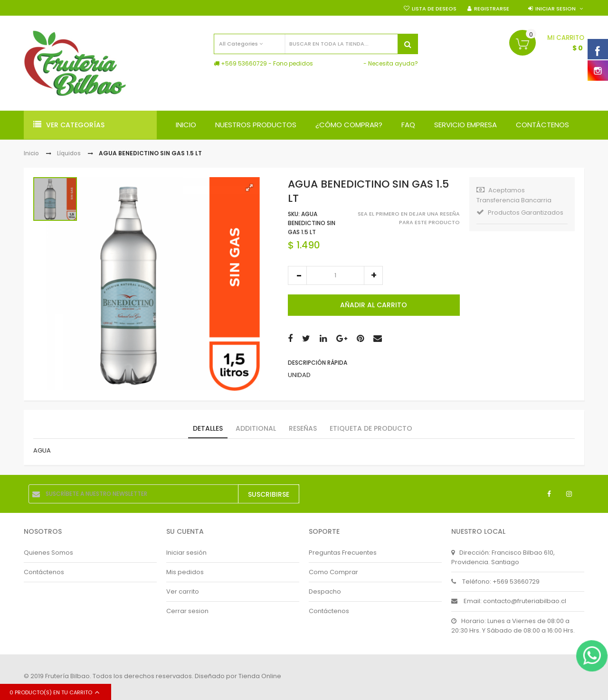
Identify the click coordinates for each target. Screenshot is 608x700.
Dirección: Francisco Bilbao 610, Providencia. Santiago (503, 557)
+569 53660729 (244, 63)
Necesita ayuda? (393, 63)
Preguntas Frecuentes (343, 553)
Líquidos (69, 153)
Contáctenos (44, 572)
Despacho (325, 591)
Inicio (31, 153)
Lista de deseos (434, 9)
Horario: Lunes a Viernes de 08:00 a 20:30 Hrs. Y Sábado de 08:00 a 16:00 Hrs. (513, 626)
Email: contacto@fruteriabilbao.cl (509, 601)
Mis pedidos (185, 572)
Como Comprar (333, 572)
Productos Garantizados (520, 213)
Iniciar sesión (186, 553)
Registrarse (492, 9)
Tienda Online (260, 676)
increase (373, 275)
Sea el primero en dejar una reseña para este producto (409, 218)
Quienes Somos (48, 553)
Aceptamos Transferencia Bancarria (514, 195)
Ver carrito (183, 591)
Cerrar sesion (187, 611)
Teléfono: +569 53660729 (495, 582)
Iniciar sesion (556, 9)
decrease (297, 275)
